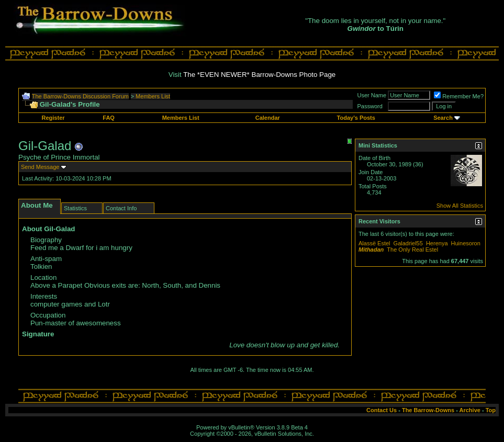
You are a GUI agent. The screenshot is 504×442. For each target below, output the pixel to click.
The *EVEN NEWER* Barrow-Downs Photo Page (259, 75)
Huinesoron (466, 243)
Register (53, 118)
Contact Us (382, 410)
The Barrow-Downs (428, 410)
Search (443, 118)
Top (491, 410)
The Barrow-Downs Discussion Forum (80, 96)
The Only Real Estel (412, 250)
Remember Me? (459, 96)
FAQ (109, 118)
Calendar (268, 118)
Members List (153, 96)
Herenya (437, 243)
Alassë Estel (374, 243)
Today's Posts (356, 118)
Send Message (40, 167)
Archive (470, 410)
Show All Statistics (460, 206)
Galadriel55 (408, 243)
